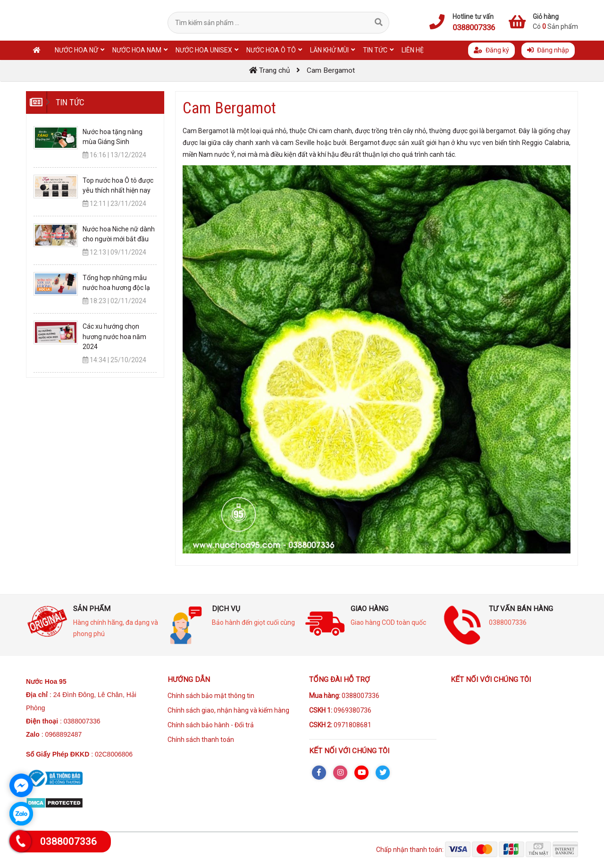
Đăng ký (491, 50)
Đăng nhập (548, 50)
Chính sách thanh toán (201, 740)
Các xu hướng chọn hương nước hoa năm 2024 (114, 336)
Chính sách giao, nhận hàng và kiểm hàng (228, 710)
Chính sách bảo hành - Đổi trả (211, 725)
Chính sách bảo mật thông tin (211, 696)
